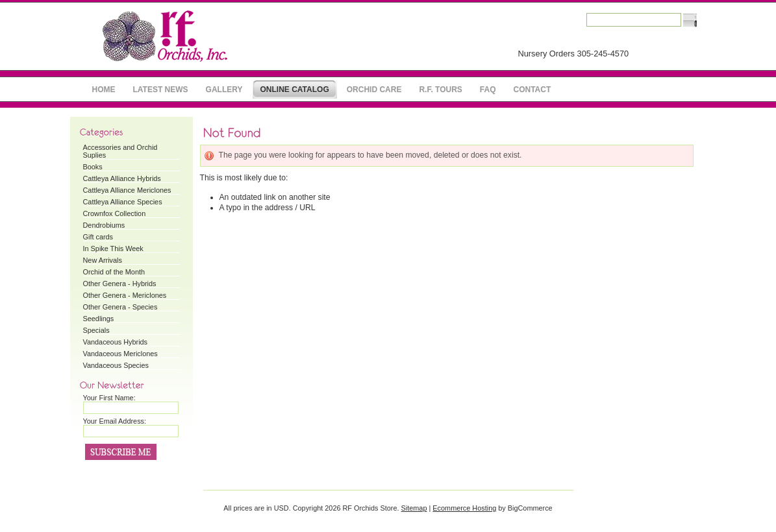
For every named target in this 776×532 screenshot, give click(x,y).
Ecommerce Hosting (464, 508)
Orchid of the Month (114, 272)
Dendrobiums (104, 225)
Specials (96, 330)
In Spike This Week (113, 248)
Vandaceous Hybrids (116, 342)
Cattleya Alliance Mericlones (127, 190)
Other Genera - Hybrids (120, 284)
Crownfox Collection (115, 213)
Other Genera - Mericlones (125, 295)
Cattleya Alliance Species (123, 202)
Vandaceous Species (116, 365)
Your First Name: (109, 398)
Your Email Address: (115, 421)
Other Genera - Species (120, 307)
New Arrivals (103, 260)
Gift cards (98, 237)
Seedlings (99, 319)
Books (93, 167)
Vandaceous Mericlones (120, 354)
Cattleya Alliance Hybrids (122, 178)
